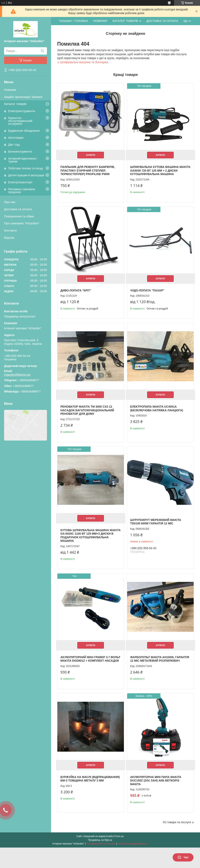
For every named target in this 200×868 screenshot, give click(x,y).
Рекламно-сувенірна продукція (22, 191)
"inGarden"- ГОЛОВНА (73, 21)
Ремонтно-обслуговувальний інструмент (20, 121)
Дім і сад (14, 145)
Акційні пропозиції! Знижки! (23, 97)
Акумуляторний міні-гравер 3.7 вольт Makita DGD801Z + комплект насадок (90, 659)
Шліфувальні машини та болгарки (84, 62)
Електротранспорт (20, 182)
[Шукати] (42, 51)
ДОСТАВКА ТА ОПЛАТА (162, 21)
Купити (91, 155)
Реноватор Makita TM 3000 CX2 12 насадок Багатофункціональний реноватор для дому (87, 410)
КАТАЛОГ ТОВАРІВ (125, 21)
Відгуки (9, 238)
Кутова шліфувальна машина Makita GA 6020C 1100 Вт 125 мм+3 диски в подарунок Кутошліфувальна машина (91, 536)
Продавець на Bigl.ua (100, 840)
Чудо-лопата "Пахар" (147, 290)
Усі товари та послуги (177, 822)
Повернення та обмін (19, 216)
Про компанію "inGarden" (22, 223)
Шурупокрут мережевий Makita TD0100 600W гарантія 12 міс (156, 522)
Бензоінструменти (20, 152)
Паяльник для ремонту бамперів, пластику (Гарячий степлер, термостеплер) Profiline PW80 (88, 170)
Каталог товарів (15, 104)
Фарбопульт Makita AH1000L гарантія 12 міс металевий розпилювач (160, 659)
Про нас (10, 202)
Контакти (10, 230)
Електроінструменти (22, 111)
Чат (183, 857)
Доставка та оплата (18, 209)
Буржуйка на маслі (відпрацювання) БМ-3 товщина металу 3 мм (90, 779)
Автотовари (16, 138)
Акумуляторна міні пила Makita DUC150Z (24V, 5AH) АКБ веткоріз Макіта (156, 781)
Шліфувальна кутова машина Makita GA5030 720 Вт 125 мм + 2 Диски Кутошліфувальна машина (160, 170)
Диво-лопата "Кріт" (76, 290)
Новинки (10, 90)
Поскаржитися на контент (101, 844)
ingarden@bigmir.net (17, 375)
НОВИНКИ (100, 21)
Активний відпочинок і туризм (23, 160)
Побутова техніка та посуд (26, 168)
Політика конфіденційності (133, 844)
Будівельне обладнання (24, 131)
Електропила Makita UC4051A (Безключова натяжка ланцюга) (157, 408)
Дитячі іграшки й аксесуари (26, 175)
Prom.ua (119, 836)
